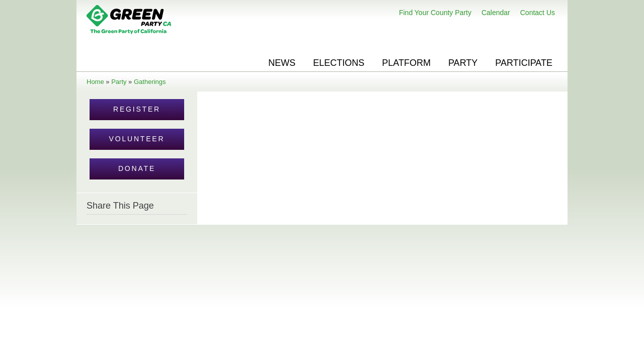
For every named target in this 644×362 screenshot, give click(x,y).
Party (463, 63)
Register (137, 109)
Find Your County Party (435, 13)
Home (95, 82)
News (282, 63)
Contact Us (538, 13)
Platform (406, 63)
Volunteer (137, 139)
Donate (137, 168)
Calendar (496, 13)
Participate (524, 63)
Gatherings (150, 82)
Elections (339, 63)
